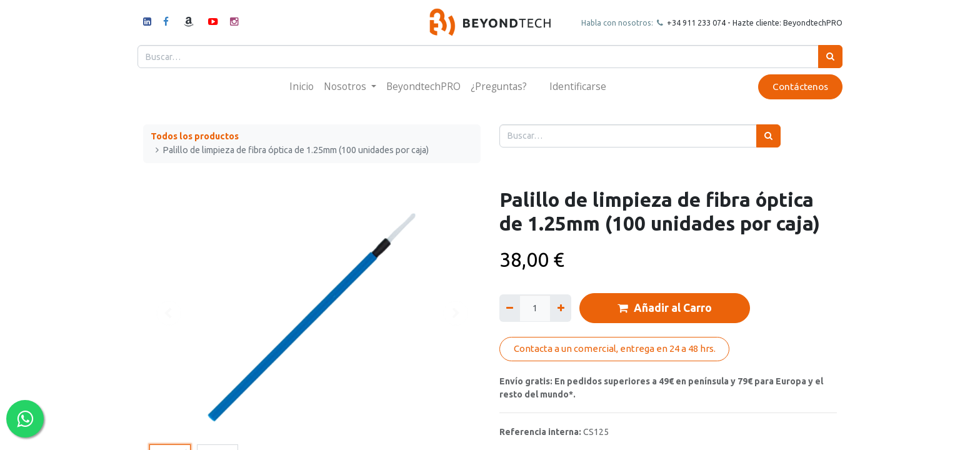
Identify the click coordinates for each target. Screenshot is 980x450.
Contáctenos (795, 87)
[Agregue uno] (560, 308)
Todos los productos (195, 136)
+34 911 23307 (687, 22)
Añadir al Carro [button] (665, 308)
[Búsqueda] (825, 57)
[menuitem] (302, 87)
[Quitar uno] (510, 308)
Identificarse (578, 86)
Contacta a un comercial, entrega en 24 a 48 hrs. (615, 348)
